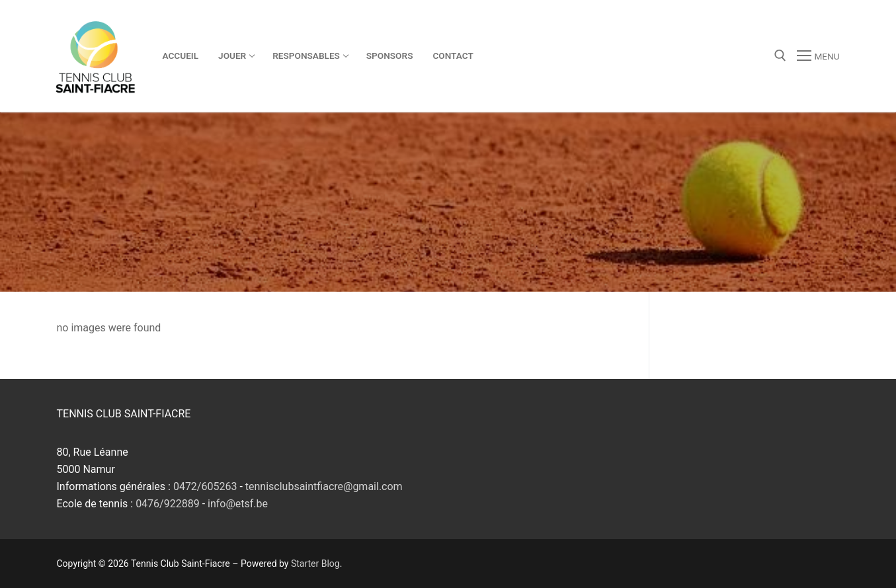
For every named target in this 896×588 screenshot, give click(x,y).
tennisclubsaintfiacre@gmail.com (324, 486)
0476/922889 (168, 504)
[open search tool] (780, 56)
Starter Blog (315, 564)
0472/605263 (205, 486)
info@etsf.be (238, 504)
